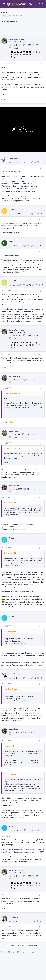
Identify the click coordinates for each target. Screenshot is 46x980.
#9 (44, 498)
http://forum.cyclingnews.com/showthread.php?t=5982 (23, 852)
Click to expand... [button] (23, 415)
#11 (43, 626)
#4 (44, 252)
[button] (4, 4)
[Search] (43, 4)
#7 (44, 388)
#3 (44, 219)
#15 (43, 895)
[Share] (40, 64)
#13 (43, 741)
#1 (44, 64)
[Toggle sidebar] (39, 4)
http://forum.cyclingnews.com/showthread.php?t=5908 (23, 849)
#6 (44, 354)
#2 (44, 168)
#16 (43, 927)
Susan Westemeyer (10, 16)
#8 (44, 443)
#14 (43, 836)
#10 (43, 548)
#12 (43, 684)
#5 (44, 291)
